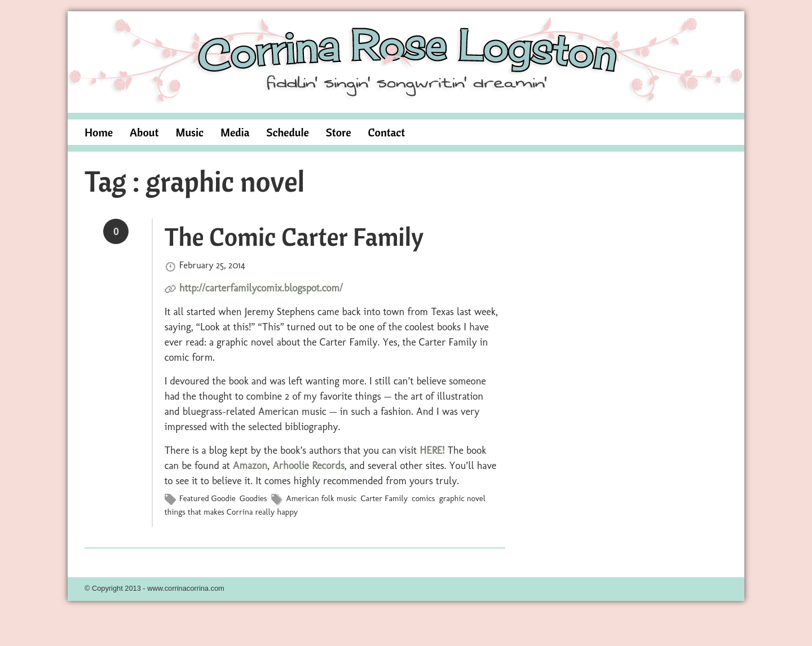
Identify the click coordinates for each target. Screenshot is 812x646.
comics (423, 498)
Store (339, 132)
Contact (387, 132)
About (144, 132)
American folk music (321, 498)
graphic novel (462, 498)
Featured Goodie (208, 498)
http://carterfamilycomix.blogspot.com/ (261, 288)
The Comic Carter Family (294, 236)
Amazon (250, 466)
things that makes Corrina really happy (231, 512)
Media (235, 132)
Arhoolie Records (308, 466)
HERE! (432, 450)
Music (189, 132)
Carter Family (384, 498)
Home (99, 132)
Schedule (288, 132)
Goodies (253, 498)
